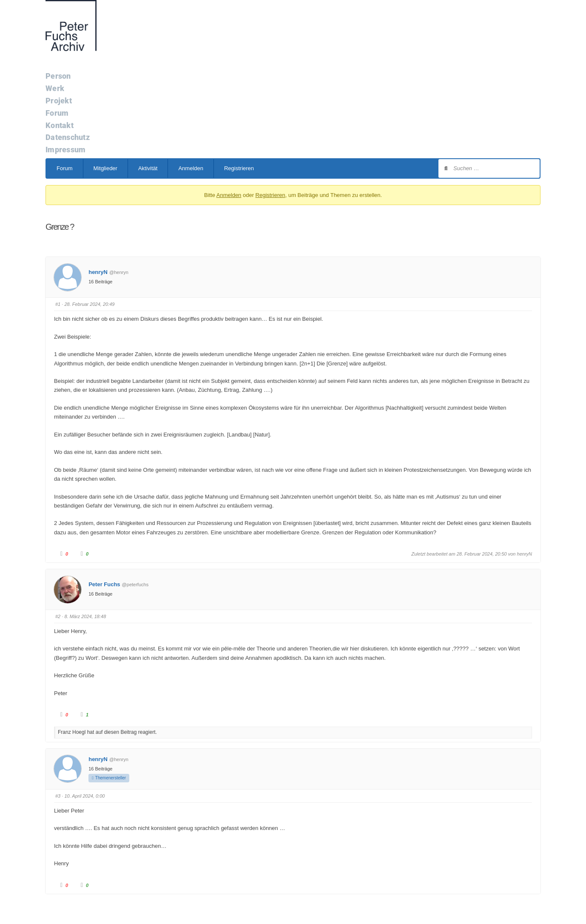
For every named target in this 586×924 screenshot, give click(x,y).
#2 (58, 616)
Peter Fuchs (104, 584)
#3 (58, 796)
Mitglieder (105, 168)
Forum (65, 168)
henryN (98, 272)
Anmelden (191, 168)
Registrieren (239, 168)
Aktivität (148, 168)
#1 (58, 304)
